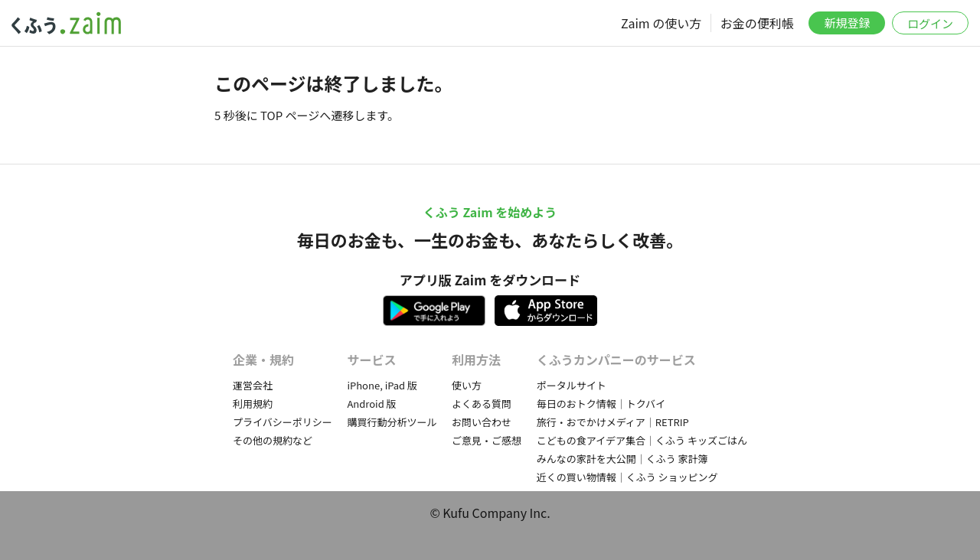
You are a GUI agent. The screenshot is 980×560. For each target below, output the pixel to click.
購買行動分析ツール (392, 422)
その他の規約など (273, 440)
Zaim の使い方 (661, 23)
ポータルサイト (572, 385)
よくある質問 (482, 404)
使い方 (467, 385)
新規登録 (847, 23)
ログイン (930, 23)
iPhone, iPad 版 (382, 385)
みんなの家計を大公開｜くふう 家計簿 (622, 459)
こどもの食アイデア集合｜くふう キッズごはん (642, 440)
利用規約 (253, 404)
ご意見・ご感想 (487, 440)
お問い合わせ (482, 422)
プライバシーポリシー (283, 422)
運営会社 (253, 385)
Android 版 (371, 404)
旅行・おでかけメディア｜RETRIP (613, 422)
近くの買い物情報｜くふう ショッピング (627, 477)
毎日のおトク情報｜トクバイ (601, 404)
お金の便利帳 (757, 23)
